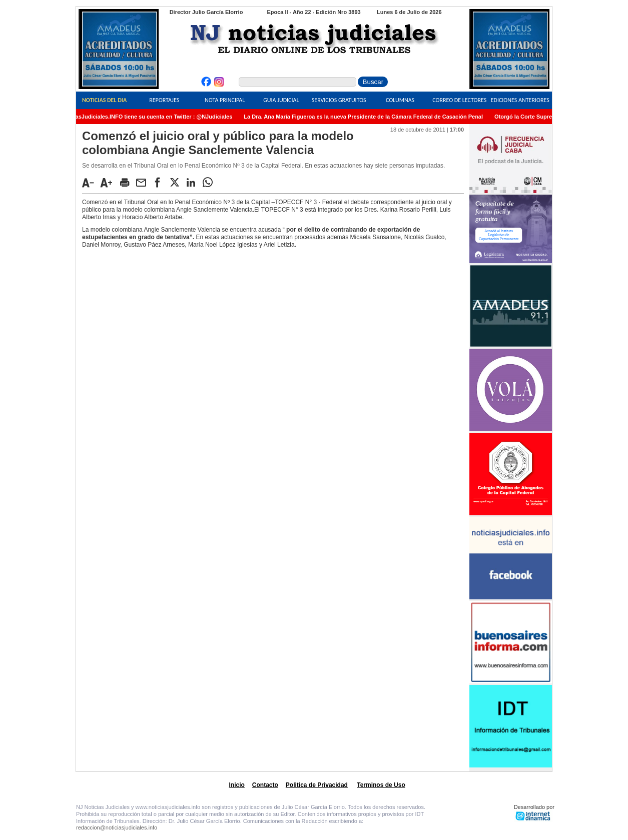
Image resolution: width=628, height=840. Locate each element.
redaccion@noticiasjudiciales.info (117, 827)
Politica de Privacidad (317, 785)
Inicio (237, 785)
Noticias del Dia (104, 100)
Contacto (265, 785)
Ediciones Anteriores (520, 100)
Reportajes (164, 100)
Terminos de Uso (381, 785)
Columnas (400, 100)
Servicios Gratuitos (339, 100)
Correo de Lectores (459, 100)
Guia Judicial (281, 100)
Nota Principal (225, 100)
